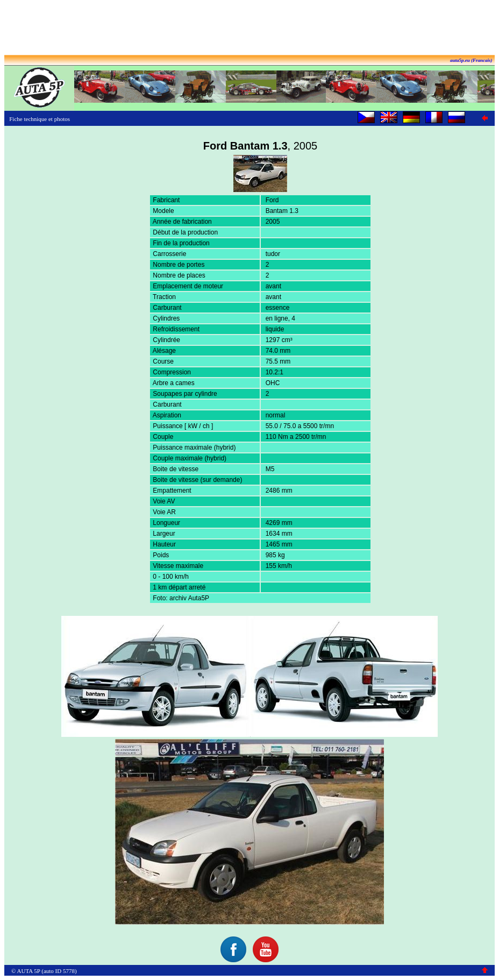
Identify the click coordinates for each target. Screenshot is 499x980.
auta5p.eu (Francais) (471, 60)
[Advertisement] (249, 29)
